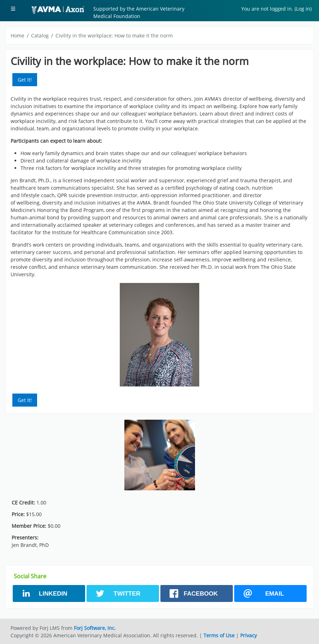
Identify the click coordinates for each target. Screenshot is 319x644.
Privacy (249, 635)
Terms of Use (219, 635)
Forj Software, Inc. (95, 628)
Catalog (40, 36)
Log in (303, 9)
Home (17, 36)
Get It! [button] (25, 80)
